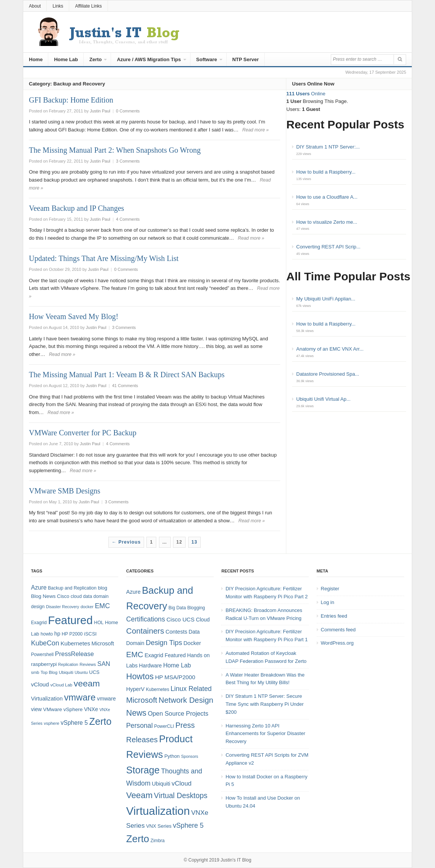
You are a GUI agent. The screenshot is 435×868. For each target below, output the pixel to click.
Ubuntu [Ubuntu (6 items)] (81, 672)
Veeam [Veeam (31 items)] (139, 795)
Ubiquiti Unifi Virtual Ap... (323, 399)
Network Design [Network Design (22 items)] (186, 700)
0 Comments (128, 111)
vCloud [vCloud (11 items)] (181, 783)
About (35, 6)
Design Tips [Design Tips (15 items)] (164, 643)
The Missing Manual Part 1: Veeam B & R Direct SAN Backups (127, 375)
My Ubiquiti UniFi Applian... (326, 299)
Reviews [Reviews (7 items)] (88, 664)
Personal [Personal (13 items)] (140, 726)
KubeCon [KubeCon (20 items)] (45, 643)
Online (306, 94)
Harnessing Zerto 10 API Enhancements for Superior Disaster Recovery (265, 734)
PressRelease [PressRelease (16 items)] (75, 654)
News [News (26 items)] (136, 713)
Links (58, 6)
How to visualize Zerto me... (327, 222)
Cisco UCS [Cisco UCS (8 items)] (181, 619)
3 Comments (128, 161)
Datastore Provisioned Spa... (328, 374)
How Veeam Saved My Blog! (74, 316)
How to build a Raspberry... (326, 172)
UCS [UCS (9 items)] (94, 672)
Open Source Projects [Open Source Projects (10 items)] (178, 713)
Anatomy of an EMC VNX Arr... (330, 349)
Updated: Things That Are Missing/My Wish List (104, 258)
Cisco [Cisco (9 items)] (63, 596)
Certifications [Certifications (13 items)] (146, 619)
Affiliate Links (88, 6)
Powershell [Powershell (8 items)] (42, 655)
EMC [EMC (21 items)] (135, 655)
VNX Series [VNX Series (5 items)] (159, 826)
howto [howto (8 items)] (47, 634)
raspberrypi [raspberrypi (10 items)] (44, 664)
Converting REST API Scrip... (328, 247)
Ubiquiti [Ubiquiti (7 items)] (66, 672)
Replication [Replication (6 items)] (68, 664)
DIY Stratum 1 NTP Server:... (328, 147)
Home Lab (66, 59)
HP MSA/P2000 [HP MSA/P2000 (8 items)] (175, 677)
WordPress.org (337, 643)
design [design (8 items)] (38, 607)
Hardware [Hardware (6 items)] (151, 666)
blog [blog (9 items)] (102, 588)
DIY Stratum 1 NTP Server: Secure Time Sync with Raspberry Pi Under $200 (264, 704)
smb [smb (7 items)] (35, 672)
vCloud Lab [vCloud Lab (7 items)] (61, 685)
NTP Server (246, 59)
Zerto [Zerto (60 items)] (138, 839)
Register (330, 589)
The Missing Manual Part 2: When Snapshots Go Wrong (115, 150)
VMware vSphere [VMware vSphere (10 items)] (63, 709)
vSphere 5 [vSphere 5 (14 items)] (74, 723)
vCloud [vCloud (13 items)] (40, 684)
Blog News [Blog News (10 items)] (43, 596)
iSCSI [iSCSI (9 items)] (90, 634)
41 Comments (125, 386)
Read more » (255, 130)
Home (36, 59)
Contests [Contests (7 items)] (176, 632)
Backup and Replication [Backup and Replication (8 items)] (72, 588)
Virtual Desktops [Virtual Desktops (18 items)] (181, 795)
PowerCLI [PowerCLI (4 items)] (164, 726)
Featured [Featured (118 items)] (70, 620)
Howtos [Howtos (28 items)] (140, 676)
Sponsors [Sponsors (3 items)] (190, 756)
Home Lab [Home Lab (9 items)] (177, 665)
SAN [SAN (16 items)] (104, 664)
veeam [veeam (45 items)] (87, 683)
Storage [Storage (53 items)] (143, 770)
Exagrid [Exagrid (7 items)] (154, 655)
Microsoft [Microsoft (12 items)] (103, 643)
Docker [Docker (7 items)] (192, 643)
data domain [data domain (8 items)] (96, 596)
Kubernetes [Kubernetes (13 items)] (75, 643)
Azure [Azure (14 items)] (39, 587)
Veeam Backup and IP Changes (76, 208)
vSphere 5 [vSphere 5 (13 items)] (188, 825)
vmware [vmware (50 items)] (80, 697)
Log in (328, 602)
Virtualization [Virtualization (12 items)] (47, 699)
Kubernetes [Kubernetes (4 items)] (158, 689)
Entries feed (334, 616)
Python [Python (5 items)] (172, 756)
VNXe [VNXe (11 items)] (91, 709)
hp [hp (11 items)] (57, 634)
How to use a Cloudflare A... (327, 197)
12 (179, 542)
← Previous (126, 542)
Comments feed (338, 630)
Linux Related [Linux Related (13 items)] (191, 689)
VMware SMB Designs (65, 491)
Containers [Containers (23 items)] (145, 631)
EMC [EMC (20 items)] (103, 606)
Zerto (96, 59)
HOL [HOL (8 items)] (99, 623)
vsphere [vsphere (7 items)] (52, 723)
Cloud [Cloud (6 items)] (203, 620)
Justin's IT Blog (236, 860)
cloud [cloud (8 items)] (76, 596)
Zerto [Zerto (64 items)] (101, 721)
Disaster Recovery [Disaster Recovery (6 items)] (63, 607)
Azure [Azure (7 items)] (133, 592)
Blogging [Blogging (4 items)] (196, 608)
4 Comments (128, 219)
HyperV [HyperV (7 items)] (135, 689)
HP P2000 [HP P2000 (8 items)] (72, 634)
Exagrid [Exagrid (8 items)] (39, 623)
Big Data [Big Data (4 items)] (177, 608)
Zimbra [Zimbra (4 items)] (158, 841)
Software (207, 59)
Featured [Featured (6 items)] (175, 655)
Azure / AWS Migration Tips (149, 59)
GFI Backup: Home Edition (71, 100)
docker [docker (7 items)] (87, 607)
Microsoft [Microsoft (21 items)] (142, 700)
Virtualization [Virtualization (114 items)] (158, 811)
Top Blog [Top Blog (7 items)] (49, 672)
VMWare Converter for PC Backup (83, 433)
